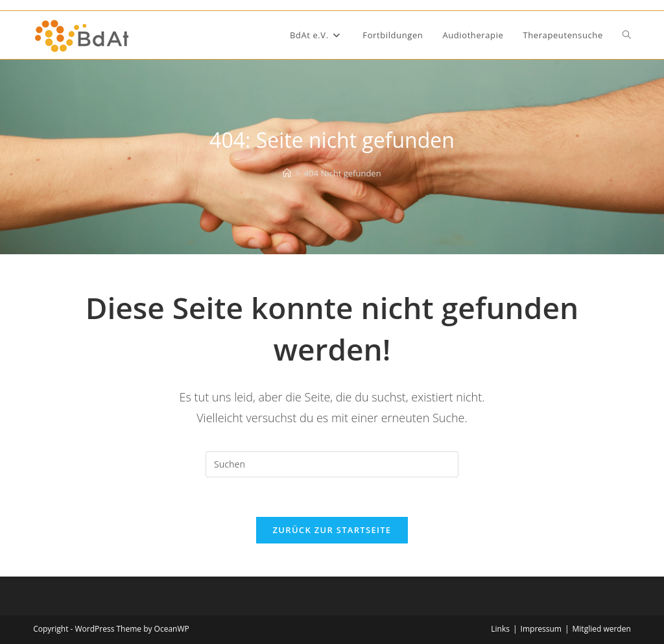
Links (500, 629)
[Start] (287, 173)
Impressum (541, 629)
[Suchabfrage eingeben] (332, 464)
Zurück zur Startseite (332, 530)
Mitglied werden (602, 629)
